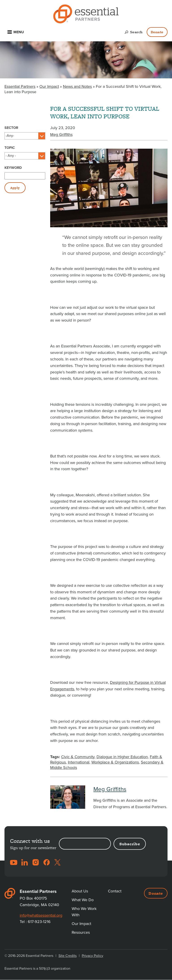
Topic (10, 148)
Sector (11, 128)
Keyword (13, 168)
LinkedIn (25, 862)
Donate (157, 32)
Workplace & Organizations (115, 762)
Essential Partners (20, 86)
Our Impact (49, 86)
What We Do (83, 900)
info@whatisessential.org (41, 915)
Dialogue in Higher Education (122, 757)
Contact (115, 891)
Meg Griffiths (61, 135)
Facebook (47, 862)
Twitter (58, 862)
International (79, 762)
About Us (80, 891)
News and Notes (77, 86)
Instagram (36, 862)
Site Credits (68, 956)
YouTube (14, 862)
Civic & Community (78, 757)
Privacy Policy (92, 956)
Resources (81, 932)
